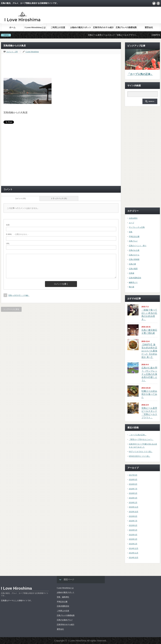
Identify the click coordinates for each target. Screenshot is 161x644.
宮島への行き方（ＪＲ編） (19, 295)
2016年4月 (133, 498)
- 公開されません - (17, 234)
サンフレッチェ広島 (137, 227)
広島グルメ (133, 241)
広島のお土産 (134, 250)
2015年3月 (133, 539)
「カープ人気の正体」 (140, 74)
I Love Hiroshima (32, 52)
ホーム (12, 27)
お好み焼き (133, 218)
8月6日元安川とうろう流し (139, 456)
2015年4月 (133, 535)
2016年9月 (133, 479)
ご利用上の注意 (58, 27)
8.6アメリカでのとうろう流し (141, 452)
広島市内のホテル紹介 (103, 27)
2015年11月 (134, 507)
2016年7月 (133, 489)
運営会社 (149, 27)
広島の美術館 (134, 259)
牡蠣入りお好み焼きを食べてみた (149, 394)
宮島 (131, 232)
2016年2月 (133, 503)
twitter (154, 3)
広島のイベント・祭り (138, 246)
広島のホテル (134, 255)
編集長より (133, 282)
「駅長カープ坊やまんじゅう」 (141, 439)
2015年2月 (133, 544)
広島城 (131, 273)
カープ (131, 223)
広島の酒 (132, 264)
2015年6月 (133, 525)
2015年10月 (134, 512)
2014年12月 (134, 548)
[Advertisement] (102, 17)
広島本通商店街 (135, 278)
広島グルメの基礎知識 (126, 27)
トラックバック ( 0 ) (59, 198)
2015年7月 (133, 521)
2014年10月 (134, 558)
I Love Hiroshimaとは (35, 27)
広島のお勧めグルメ (65, 620)
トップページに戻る (11, 309)
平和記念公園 (134, 236)
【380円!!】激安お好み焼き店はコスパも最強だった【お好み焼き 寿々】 (149, 351)
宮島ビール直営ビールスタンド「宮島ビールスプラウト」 (117, 35)
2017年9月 (133, 475)
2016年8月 (133, 484)
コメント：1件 (12, 52)
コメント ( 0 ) (20, 198)
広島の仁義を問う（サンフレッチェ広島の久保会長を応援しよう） (149, 374)
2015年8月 (133, 516)
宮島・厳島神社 (63, 597)
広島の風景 (133, 269)
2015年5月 (133, 530)
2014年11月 (134, 553)
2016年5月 (133, 493)
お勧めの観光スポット (81, 27)
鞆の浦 (131, 287)
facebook (158, 3)
